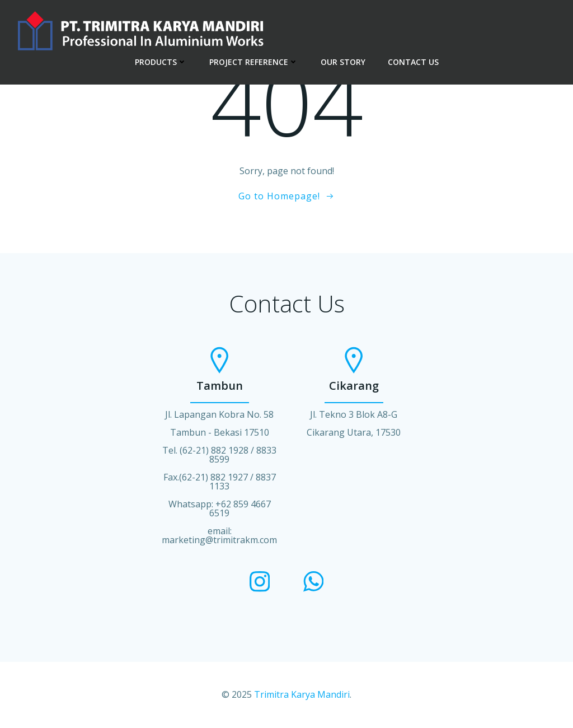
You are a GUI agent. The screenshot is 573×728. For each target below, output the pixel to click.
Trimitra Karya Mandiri (302, 694)
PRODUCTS (161, 62)
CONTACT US (413, 62)
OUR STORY (343, 62)
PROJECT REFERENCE (254, 62)
